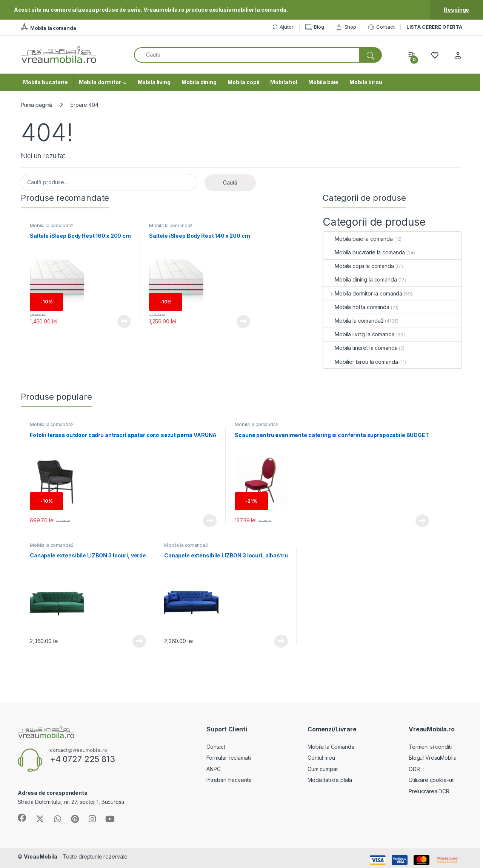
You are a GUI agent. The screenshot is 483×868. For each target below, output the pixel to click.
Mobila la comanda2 (52, 225)
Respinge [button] (456, 10)
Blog (314, 27)
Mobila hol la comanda (356, 307)
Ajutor (283, 27)
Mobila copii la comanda (359, 266)
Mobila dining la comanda (360, 279)
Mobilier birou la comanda (361, 362)
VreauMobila (41, 856)
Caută (230, 182)
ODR (414, 769)
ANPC (213, 769)
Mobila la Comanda (331, 747)
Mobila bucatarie (45, 82)
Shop (346, 27)
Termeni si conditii (431, 747)
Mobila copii (243, 82)
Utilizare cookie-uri (432, 780)
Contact (381, 27)
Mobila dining (199, 82)
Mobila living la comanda (359, 334)
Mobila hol (284, 82)
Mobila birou (366, 82)
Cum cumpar (323, 769)
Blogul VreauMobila (432, 758)
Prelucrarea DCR (429, 791)
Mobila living (154, 82)
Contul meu (321, 758)
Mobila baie (323, 82)
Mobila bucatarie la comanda (364, 252)
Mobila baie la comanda (358, 239)
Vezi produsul (124, 322)
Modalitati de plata (330, 780)
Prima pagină (36, 105)
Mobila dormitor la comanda (363, 293)
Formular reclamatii (229, 758)
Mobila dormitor (100, 82)
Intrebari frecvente (229, 780)
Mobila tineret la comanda (361, 348)
